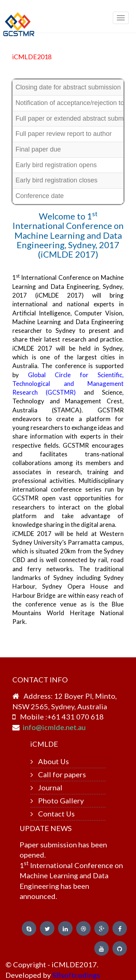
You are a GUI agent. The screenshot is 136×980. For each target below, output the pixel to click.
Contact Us (56, 814)
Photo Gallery (61, 800)
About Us (53, 761)
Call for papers (62, 774)
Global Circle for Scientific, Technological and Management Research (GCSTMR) (68, 384)
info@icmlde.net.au (54, 727)
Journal (50, 787)
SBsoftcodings (76, 975)
